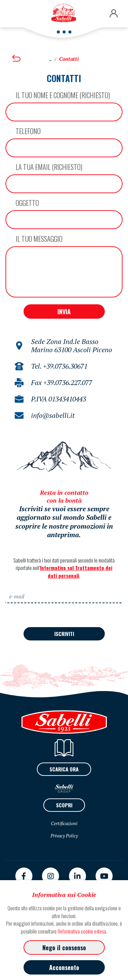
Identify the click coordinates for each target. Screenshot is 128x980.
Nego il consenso (64, 948)
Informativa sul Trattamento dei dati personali (76, 572)
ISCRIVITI (64, 634)
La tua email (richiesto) (49, 167)
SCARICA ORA (64, 769)
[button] (114, 14)
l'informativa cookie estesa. (82, 931)
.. (51, 59)
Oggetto (27, 203)
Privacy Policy (64, 836)
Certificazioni (64, 823)
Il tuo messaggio (39, 239)
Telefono (28, 131)
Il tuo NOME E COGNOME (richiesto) (63, 95)
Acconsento (64, 967)
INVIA (64, 312)
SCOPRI (64, 805)
